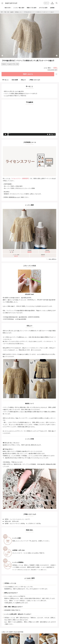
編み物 (12, 12)
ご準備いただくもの (34, 80)
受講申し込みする (28, 74)
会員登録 (52, 8)
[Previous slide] (2, 56)
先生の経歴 (15, 80)
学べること (6, 80)
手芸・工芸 (7, 12)
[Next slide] (57, 56)
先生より (23, 80)
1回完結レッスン (18, 12)
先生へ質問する (52, 259)
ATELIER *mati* (29, 294)
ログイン (46, 3)
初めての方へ (8, 8)
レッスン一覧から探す (19, 8)
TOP (2, 12)
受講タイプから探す (32, 8)
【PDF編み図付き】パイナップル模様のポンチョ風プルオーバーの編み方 (39, 12)
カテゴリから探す (43, 8)
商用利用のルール (14, 197)
